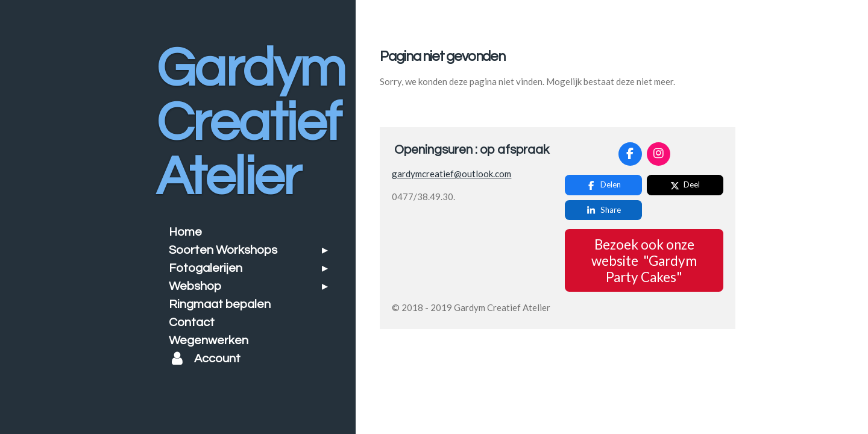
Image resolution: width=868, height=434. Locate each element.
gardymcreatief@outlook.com (451, 174)
